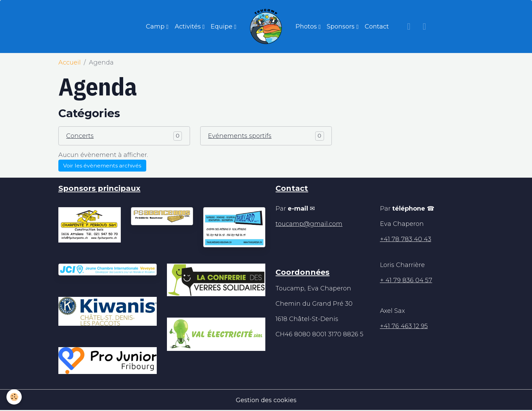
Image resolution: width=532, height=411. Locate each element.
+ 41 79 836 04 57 (406, 280)
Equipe (222, 26)
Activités (189, 26)
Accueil (70, 62)
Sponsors (341, 26)
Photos (307, 26)
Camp (156, 26)
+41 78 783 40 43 (406, 239)
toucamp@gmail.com (309, 224)
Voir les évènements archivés (102, 166)
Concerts (80, 136)
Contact (377, 26)
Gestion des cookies (266, 400)
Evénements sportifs (240, 136)
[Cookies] (14, 397)
